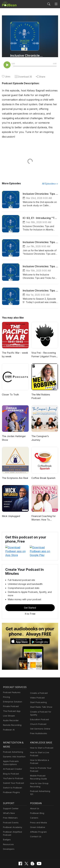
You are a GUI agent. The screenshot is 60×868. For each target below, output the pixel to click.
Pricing (6, 686)
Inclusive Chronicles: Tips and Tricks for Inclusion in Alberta (27, 56)
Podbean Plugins (11, 777)
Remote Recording (12, 714)
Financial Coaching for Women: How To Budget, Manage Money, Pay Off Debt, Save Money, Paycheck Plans (45, 514)
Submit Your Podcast (13, 768)
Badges (7, 823)
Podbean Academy (12, 810)
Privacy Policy (11, 852)
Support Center (10, 792)
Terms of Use (45, 852)
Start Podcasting (38, 687)
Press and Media (38, 806)
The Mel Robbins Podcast (40, 392)
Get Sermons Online (40, 713)
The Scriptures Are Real (15, 474)
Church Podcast (38, 709)
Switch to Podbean (12, 773)
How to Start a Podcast (41, 733)
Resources (8, 828)
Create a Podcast (38, 678)
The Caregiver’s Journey (44, 432)
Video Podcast (37, 682)
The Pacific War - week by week (14, 350)
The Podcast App (11, 700)
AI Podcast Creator (12, 754)
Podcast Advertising (12, 737)
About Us (34, 792)
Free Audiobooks (38, 718)
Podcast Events (10, 806)
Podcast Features (11, 681)
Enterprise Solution (12, 690)
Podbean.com (40, 862)
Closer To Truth (10, 390)
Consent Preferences (28, 857)
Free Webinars (10, 801)
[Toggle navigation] (56, 4)
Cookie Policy (28, 852)
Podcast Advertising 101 (41, 776)
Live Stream (9, 705)
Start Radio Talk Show (40, 692)
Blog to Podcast (10, 759)
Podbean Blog (37, 796)
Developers (8, 832)
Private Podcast (10, 695)
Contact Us (35, 820)
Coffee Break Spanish (43, 474)
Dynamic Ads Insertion (14, 742)
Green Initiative (37, 810)
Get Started (30, 592)
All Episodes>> (51, 179)
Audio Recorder (10, 709)
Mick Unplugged (11, 512)
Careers (34, 801)
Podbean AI (8, 719)
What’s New (9, 796)
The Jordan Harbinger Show (14, 434)
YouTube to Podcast (12, 764)
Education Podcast (39, 704)
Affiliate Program (38, 815)
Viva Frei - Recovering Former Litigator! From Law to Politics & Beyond (45, 351)
